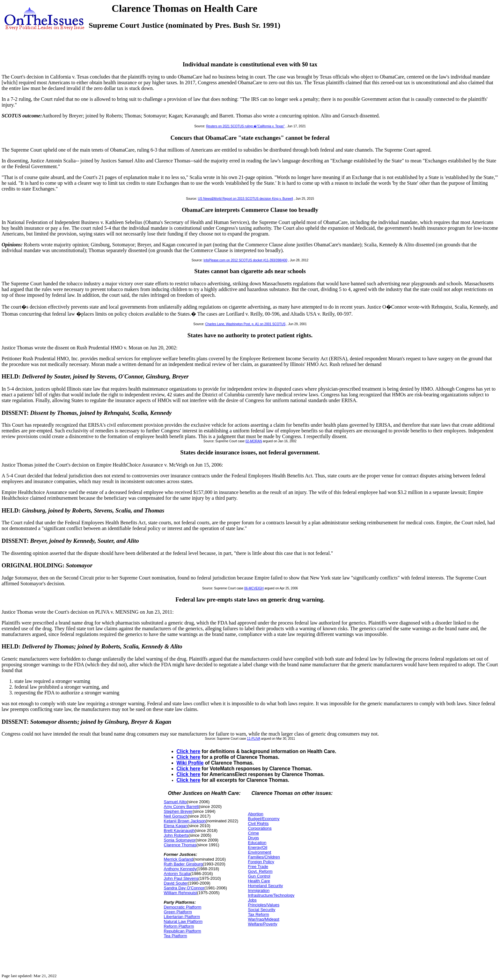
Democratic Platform (183, 907)
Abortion (255, 814)
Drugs (253, 838)
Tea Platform (176, 936)
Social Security (261, 910)
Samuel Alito (175, 802)
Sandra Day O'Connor (184, 888)
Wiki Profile (190, 763)
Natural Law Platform (183, 921)
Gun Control (259, 876)
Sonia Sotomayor (180, 840)
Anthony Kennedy (180, 869)
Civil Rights (258, 823)
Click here (189, 751)
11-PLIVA (254, 739)
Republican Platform (183, 931)
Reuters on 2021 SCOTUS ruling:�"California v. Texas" (245, 126)
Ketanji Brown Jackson (185, 821)
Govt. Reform (260, 871)
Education (257, 843)
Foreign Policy (261, 862)
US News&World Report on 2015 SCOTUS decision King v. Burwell (245, 199)
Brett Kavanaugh (179, 830)
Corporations (260, 828)
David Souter (176, 883)
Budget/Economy (264, 819)
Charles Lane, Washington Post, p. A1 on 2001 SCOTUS (246, 324)
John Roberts (176, 835)
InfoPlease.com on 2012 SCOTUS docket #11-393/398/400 (245, 260)
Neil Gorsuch (176, 816)
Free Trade (258, 867)
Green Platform (178, 912)
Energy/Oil (257, 847)
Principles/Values (264, 905)
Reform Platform (179, 926)
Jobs (252, 900)
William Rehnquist (180, 893)
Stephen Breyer (178, 811)
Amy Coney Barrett (181, 807)
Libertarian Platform (182, 917)
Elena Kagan (176, 826)
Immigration (259, 890)
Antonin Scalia (177, 874)
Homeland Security (265, 886)
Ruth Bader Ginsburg (183, 864)
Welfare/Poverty (262, 924)
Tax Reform (258, 914)
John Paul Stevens (181, 878)
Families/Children (264, 857)
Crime (253, 833)
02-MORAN (254, 441)
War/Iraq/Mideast (264, 919)
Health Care (259, 881)
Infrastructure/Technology (271, 895)
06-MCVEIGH (254, 588)
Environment (259, 852)
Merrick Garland (179, 859)
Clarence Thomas (180, 845)
